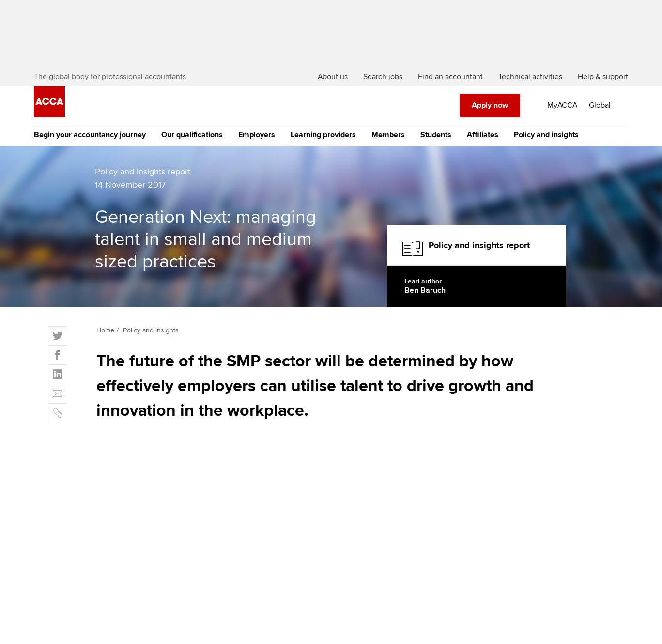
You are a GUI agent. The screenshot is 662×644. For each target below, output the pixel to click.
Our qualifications (192, 135)
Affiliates (483, 135)
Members (388, 135)
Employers (257, 135)
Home (105, 330)
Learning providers (323, 135)
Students (436, 135)
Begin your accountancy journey (90, 135)
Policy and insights (546, 135)
